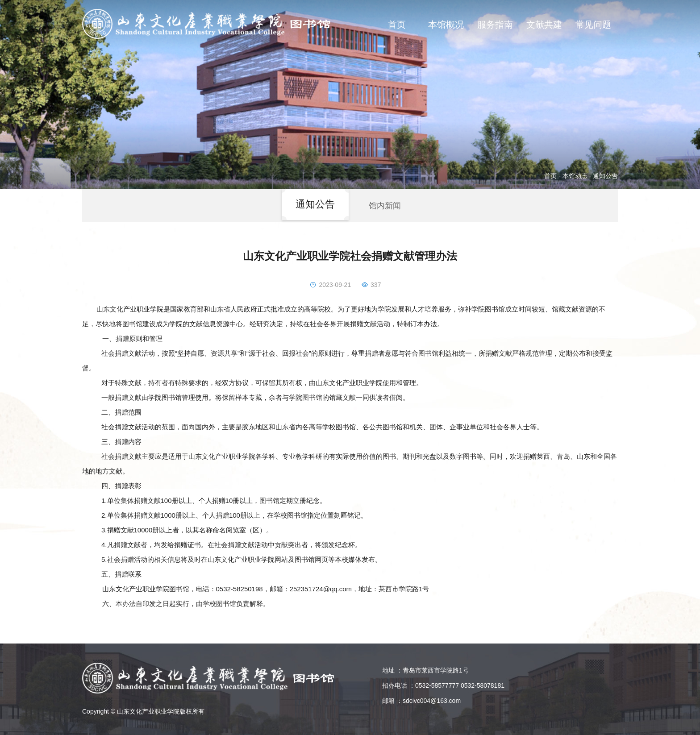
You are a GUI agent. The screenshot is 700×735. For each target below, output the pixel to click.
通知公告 (605, 176)
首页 (397, 25)
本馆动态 (575, 176)
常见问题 (593, 25)
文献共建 (544, 25)
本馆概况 (446, 25)
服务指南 (495, 25)
